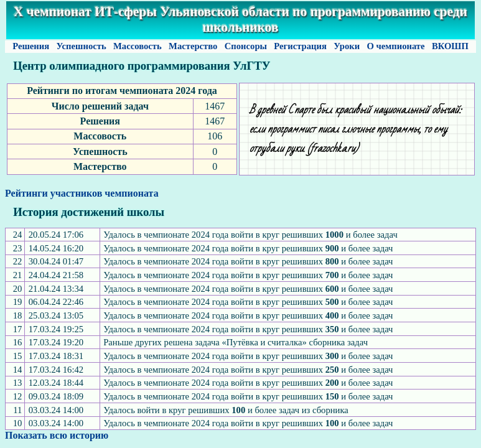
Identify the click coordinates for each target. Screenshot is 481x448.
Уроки (347, 46)
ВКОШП (450, 46)
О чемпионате (396, 46)
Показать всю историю (57, 435)
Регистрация (301, 46)
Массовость (137, 46)
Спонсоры (246, 46)
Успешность (82, 46)
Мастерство (193, 46)
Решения (30, 46)
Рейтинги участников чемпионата (82, 193)
